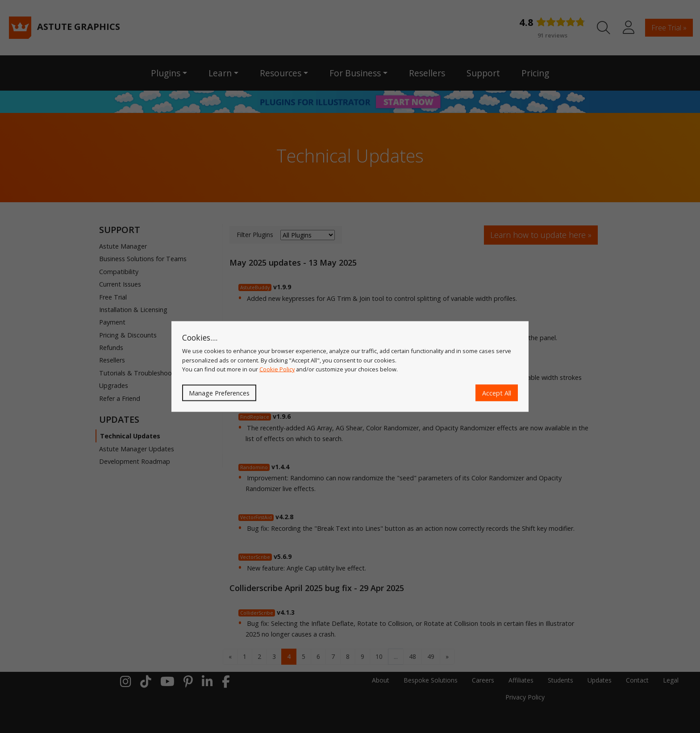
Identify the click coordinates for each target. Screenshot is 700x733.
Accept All (497, 393)
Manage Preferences (219, 393)
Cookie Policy (277, 369)
